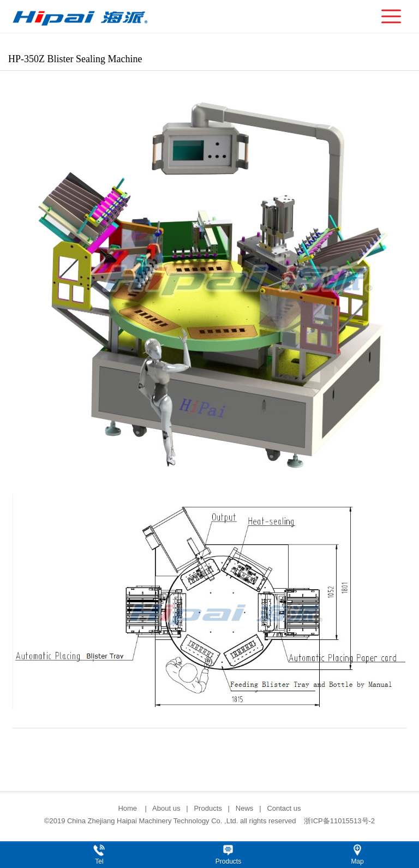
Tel (99, 861)
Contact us (284, 808)
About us (166, 808)
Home (128, 808)
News (245, 808)
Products (208, 808)
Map (357, 861)
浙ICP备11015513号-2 (339, 821)
